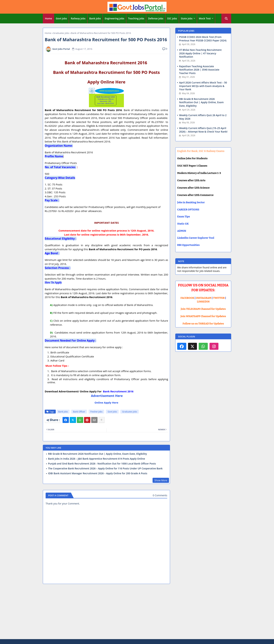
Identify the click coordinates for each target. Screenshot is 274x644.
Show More (161, 480)
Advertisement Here (107, 396)
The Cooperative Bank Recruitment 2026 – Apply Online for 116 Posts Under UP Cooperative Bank (105, 469)
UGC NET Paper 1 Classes (192, 166)
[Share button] (102, 420)
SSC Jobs (172, 18)
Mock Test (205, 18)
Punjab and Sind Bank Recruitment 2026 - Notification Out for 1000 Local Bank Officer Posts (102, 464)
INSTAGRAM (204, 298)
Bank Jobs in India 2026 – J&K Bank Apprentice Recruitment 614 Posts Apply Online (97, 459)
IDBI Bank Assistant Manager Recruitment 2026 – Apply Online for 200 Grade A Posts (98, 473)
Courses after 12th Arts (191, 180)
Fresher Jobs (96, 412)
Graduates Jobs (61, 33)
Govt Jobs (62, 18)
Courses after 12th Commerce (195, 195)
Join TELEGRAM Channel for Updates (203, 309)
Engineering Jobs (114, 18)
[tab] (48, 19)
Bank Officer (79, 412)
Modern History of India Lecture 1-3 (199, 173)
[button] (226, 19)
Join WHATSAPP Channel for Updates (203, 316)
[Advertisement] (137, 612)
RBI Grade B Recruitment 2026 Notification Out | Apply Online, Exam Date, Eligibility (98, 454)
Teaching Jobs (136, 18)
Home (48, 18)
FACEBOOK (187, 298)
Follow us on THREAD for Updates (203, 324)
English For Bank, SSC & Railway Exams (201, 151)
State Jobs (187, 18)
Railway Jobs (78, 18)
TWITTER (219, 298)
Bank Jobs (95, 18)
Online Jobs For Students (192, 158)
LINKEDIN (203, 302)
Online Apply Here (106, 402)
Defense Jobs (156, 18)
